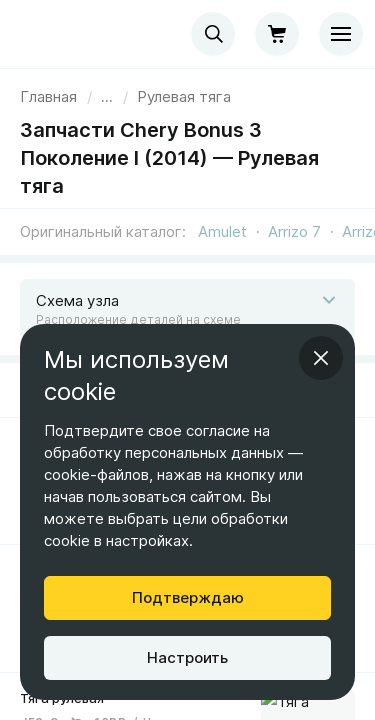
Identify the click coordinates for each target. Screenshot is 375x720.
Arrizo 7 (294, 231)
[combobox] (213, 34)
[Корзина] (277, 34)
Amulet (222, 231)
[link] (184, 97)
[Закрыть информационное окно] (321, 358)
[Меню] (341, 34)
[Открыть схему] (187, 309)
